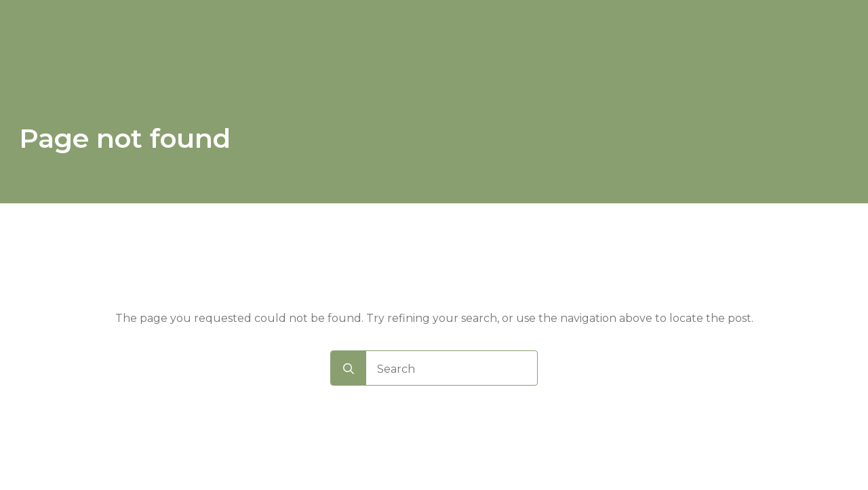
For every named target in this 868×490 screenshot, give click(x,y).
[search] (349, 369)
